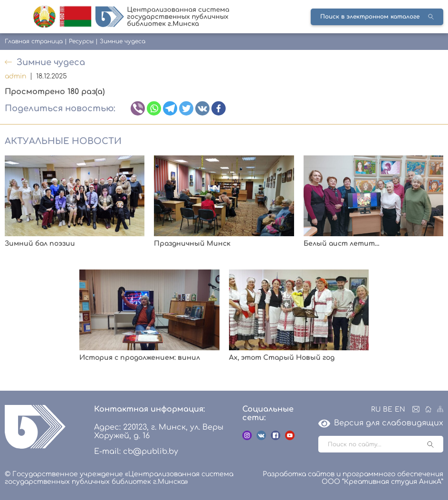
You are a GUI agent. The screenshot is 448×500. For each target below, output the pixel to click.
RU (376, 409)
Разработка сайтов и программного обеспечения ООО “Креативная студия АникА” (353, 478)
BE (388, 409)
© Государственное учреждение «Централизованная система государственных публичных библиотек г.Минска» (119, 478)
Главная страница (34, 41)
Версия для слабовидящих (381, 423)
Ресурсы (81, 41)
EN (400, 409)
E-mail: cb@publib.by (136, 452)
